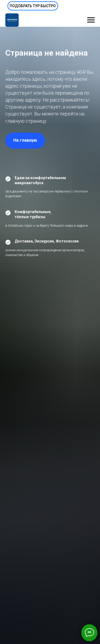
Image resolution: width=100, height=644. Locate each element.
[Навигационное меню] (91, 20)
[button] (33, 6)
